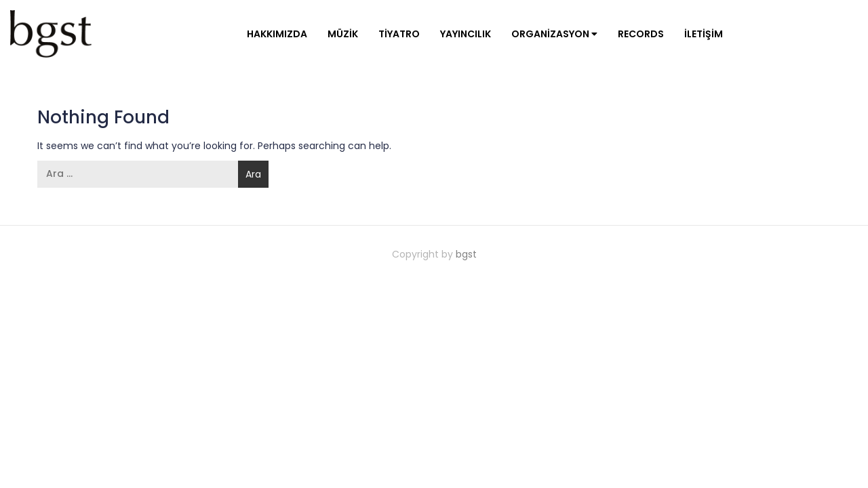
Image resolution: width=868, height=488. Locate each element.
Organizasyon (554, 34)
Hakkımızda (277, 34)
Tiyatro (399, 34)
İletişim (704, 34)
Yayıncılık (466, 34)
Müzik (343, 34)
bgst (466, 254)
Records (641, 34)
